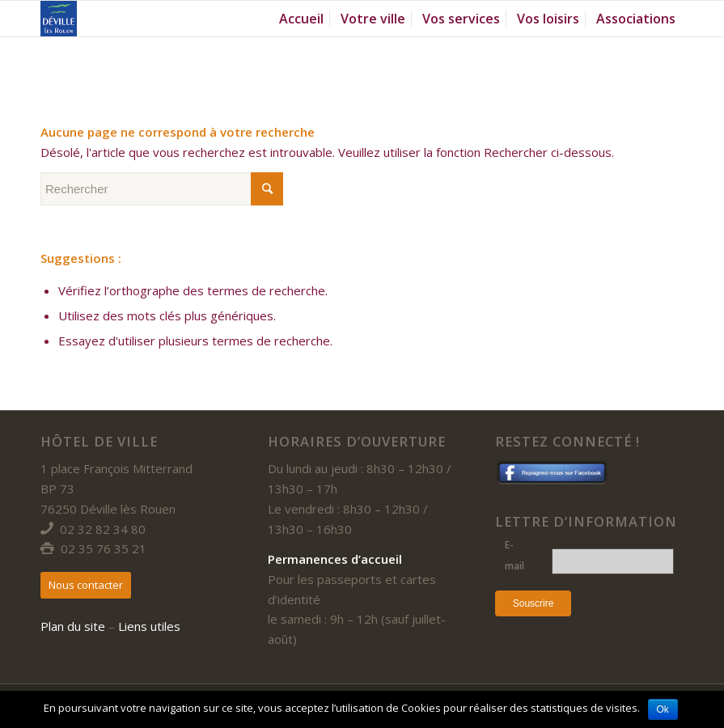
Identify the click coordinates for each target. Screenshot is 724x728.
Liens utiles (149, 626)
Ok (663, 709)
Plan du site (73, 626)
